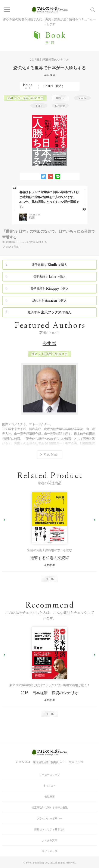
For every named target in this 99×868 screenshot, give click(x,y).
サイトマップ (50, 851)
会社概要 (50, 797)
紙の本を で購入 (50, 300)
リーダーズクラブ (50, 775)
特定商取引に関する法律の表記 (50, 808)
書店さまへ (50, 786)
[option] (49, 537)
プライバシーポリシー (50, 818)
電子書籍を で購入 (49, 265)
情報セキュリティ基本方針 (50, 829)
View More (51, 455)
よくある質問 (50, 840)
